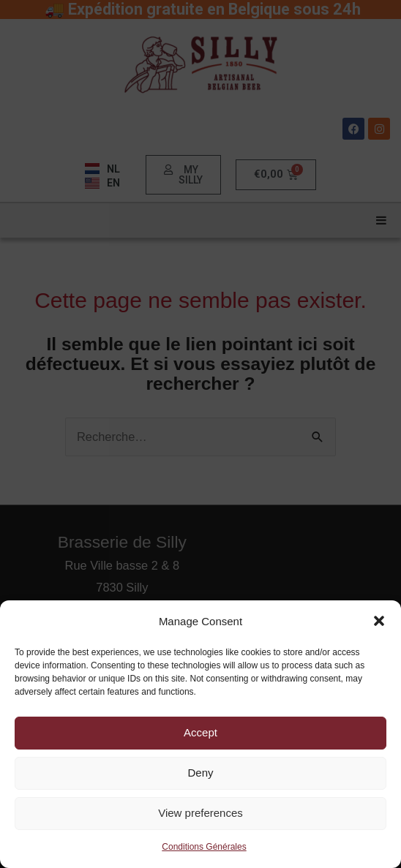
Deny (200, 773)
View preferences (200, 813)
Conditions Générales (204, 847)
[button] (379, 621)
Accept (200, 732)
